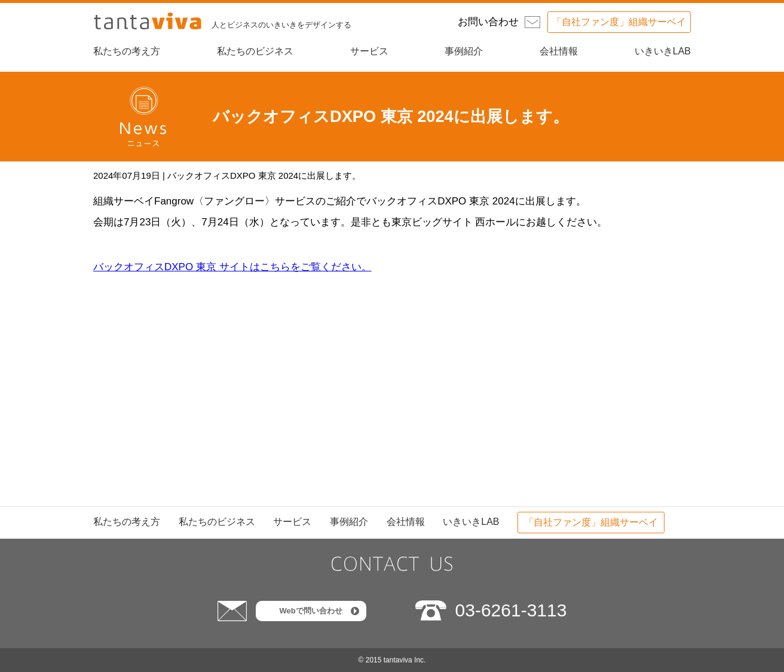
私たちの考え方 (127, 51)
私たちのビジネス (255, 51)
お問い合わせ (488, 22)
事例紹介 (464, 51)
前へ (443, 360)
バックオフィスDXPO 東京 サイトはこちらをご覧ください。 (232, 267)
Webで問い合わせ (310, 611)
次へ (341, 360)
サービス (369, 51)
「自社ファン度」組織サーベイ (619, 22)
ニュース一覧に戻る (392, 405)
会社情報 (559, 51)
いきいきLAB (663, 51)
